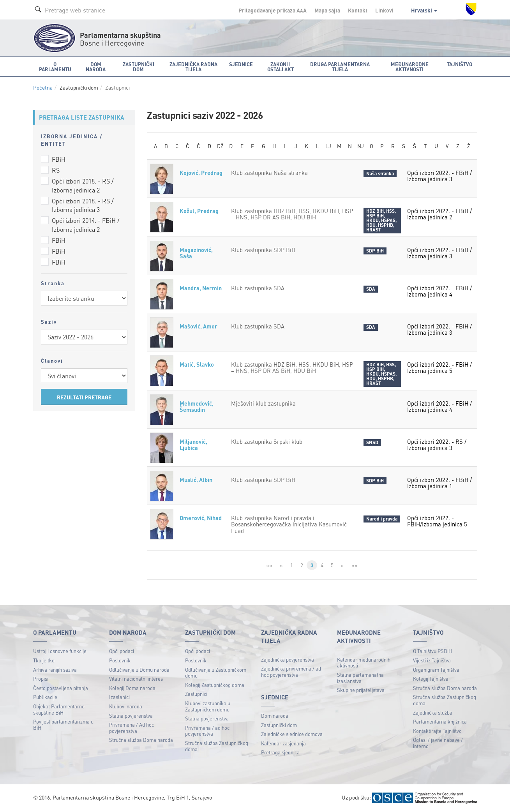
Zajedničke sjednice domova (292, 734)
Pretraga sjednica (280, 753)
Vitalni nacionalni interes (136, 679)
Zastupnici (196, 694)
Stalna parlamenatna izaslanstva (360, 678)
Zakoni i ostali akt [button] (281, 67)
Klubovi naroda (126, 707)
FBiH (59, 159)
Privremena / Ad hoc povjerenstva (131, 728)
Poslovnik (120, 661)
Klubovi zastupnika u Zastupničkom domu (208, 707)
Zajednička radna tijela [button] (193, 67)
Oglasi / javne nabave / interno (438, 743)
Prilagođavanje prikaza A (273, 10)
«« (269, 565)
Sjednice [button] (241, 64)
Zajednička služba (433, 712)
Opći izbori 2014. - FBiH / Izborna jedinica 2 (86, 225)
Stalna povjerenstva (131, 716)
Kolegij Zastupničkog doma (215, 685)
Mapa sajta (327, 10)
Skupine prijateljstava (361, 690)
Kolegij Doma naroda (132, 688)
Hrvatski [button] (424, 10)
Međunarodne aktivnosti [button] (410, 67)
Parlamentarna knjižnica (440, 722)
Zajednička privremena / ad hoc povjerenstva (291, 672)
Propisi (41, 679)
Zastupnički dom (279, 725)
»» (355, 565)
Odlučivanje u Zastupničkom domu (216, 673)
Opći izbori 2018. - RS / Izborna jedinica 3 (83, 205)
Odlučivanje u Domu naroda (139, 670)
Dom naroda (275, 716)
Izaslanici (119, 697)
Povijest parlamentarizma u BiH (63, 725)
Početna (43, 87)
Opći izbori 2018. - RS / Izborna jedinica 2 (83, 185)
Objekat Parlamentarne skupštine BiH (59, 710)
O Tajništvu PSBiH (432, 651)
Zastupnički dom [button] (139, 67)
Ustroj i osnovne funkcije (60, 651)
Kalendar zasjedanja (283, 744)
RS (56, 170)
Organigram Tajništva (436, 670)
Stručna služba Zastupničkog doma (217, 746)
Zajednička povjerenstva (288, 660)
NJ (361, 146)
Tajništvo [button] (460, 64)
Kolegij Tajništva (431, 679)
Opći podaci (122, 651)
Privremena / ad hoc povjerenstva (207, 731)
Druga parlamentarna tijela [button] (340, 67)
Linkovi (384, 10)
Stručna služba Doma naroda (141, 740)
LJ (328, 146)
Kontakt (358, 10)
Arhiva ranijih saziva (55, 670)
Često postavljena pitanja (61, 688)
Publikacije (45, 697)
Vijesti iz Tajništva (432, 661)
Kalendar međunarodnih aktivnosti (364, 663)
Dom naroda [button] (96, 67)
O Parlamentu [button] (55, 67)
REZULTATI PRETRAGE (84, 397)
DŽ (220, 146)
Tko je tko (44, 661)
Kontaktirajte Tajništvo (437, 731)
